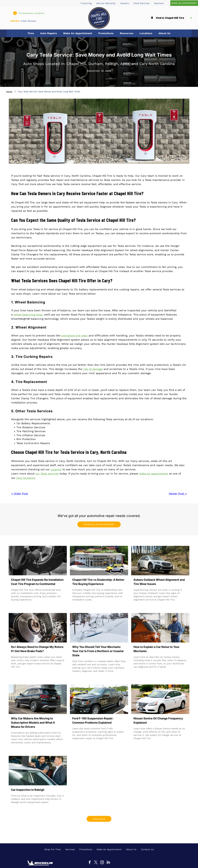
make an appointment (154, 474)
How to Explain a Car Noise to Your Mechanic (156, 649)
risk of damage (93, 369)
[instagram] (102, 863)
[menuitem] (86, 3)
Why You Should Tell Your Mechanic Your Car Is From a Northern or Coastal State (98, 651)
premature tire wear (75, 336)
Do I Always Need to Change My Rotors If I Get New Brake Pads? (37, 649)
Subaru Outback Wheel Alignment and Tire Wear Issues (159, 582)
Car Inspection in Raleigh (28, 790)
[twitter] (96, 863)
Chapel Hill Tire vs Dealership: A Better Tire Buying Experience (98, 582)
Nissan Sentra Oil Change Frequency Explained (158, 720)
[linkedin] (108, 863)
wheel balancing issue (28, 315)
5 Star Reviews (28, 21)
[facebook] (90, 863)
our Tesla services (47, 474)
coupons (56, 469)
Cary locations (26, 478)
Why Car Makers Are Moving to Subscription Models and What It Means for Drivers (33, 723)
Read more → (20, 605)
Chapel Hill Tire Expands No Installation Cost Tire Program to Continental (37, 582)
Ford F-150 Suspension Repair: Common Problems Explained (93, 720)
